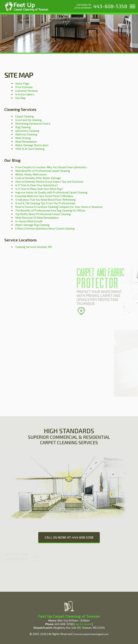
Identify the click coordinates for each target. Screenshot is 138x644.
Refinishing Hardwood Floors (33, 123)
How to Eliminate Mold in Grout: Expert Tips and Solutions (49, 182)
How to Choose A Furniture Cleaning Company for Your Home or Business (59, 207)
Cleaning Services (20, 109)
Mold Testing (23, 138)
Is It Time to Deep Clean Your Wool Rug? (39, 189)
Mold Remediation (26, 142)
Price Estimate (24, 87)
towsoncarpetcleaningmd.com (91, 634)
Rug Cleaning (23, 127)
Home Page (22, 83)
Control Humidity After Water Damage (38, 178)
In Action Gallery (25, 94)
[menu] (132, 6)
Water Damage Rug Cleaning (32, 225)
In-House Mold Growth (29, 221)
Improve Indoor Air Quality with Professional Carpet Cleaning (51, 192)
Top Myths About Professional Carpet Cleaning (43, 214)
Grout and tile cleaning (28, 120)
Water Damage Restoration (32, 145)
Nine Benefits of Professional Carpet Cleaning (43, 171)
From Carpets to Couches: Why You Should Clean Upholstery (51, 167)
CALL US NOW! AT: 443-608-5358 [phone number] (69, 537)
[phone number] (110, 6)
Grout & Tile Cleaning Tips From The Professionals (45, 203)
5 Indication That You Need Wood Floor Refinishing (45, 200)
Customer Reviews (27, 91)
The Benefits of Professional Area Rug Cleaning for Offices (50, 210)
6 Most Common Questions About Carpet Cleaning (45, 228)
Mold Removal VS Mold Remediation (37, 218)
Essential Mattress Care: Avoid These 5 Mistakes (44, 196)
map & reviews (83, 624)
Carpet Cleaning (25, 116)
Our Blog (12, 160)
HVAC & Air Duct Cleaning (30, 149)
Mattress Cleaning (26, 134)
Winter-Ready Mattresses (31, 174)
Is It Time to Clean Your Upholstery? (37, 185)
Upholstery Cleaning (27, 131)
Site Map (20, 98)
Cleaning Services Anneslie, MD (34, 247)
